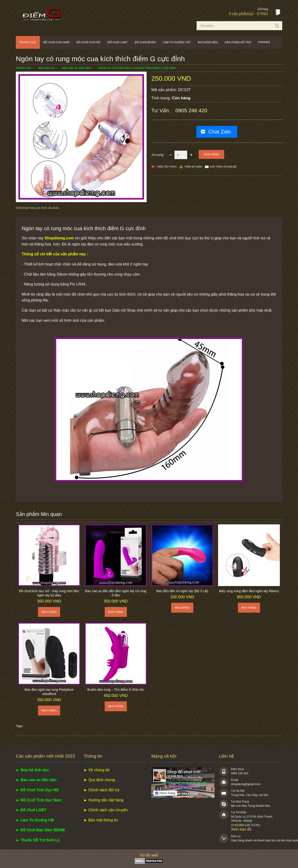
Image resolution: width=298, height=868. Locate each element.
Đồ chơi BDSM (145, 42)
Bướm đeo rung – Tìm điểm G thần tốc (116, 690)
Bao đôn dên (208, 42)
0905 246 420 (191, 111)
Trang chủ (28, 42)
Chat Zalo (219, 132)
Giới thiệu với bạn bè (223, 167)
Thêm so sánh (193, 167)
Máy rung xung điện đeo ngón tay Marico (249, 591)
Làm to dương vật (177, 42)
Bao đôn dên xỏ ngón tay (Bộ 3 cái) (182, 591)
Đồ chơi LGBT (118, 42)
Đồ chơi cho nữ (88, 42)
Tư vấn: (161, 111)
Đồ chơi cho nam (56, 42)
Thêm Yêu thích (167, 167)
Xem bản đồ (241, 829)
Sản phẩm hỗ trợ (238, 42)
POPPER (264, 42)
